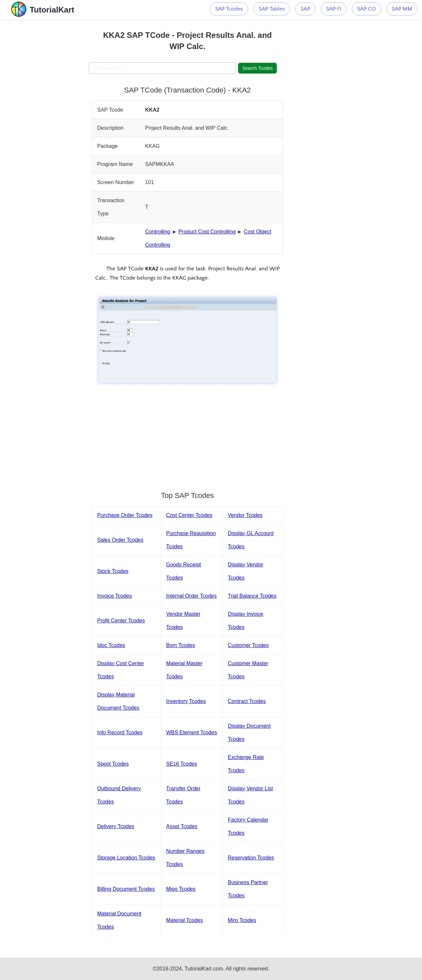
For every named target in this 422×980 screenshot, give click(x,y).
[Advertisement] (44, 119)
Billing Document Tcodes (126, 889)
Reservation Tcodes (251, 858)
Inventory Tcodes (186, 701)
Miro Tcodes (242, 920)
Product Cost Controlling (207, 232)
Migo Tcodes (181, 889)
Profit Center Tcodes (121, 621)
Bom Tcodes (181, 645)
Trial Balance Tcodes (252, 596)
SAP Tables (272, 9)
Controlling (157, 232)
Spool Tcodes (113, 764)
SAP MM (402, 9)
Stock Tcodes (113, 571)
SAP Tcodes (229, 9)
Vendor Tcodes (245, 515)
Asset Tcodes (182, 826)
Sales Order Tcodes (120, 540)
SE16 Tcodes (182, 764)
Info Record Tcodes (120, 733)
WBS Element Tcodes (191, 733)
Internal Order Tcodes (191, 596)
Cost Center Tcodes (189, 515)
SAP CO (366, 9)
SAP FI (334, 9)
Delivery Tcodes (116, 826)
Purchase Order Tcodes (125, 515)
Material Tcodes (184, 920)
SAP (305, 9)
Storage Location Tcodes (126, 858)
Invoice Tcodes (115, 596)
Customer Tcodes (248, 645)
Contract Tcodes (247, 701)
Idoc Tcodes (111, 645)
